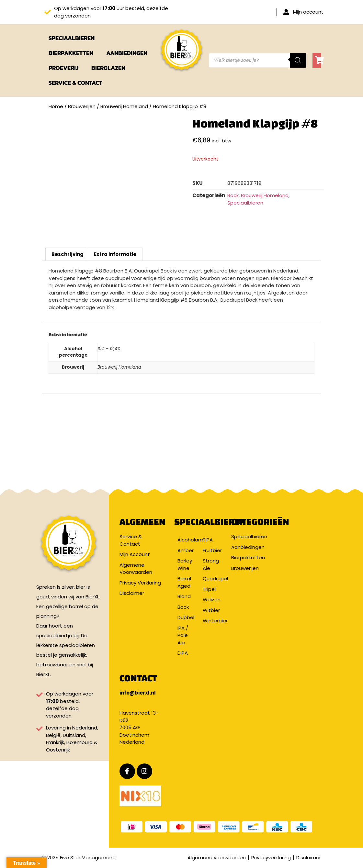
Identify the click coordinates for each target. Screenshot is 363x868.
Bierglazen (108, 68)
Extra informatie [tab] (115, 254)
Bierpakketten (71, 53)
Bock (233, 195)
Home (56, 106)
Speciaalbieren (72, 38)
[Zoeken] (298, 60)
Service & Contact (75, 83)
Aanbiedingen (127, 53)
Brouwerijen (82, 106)
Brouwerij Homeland (124, 106)
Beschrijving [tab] (68, 254)
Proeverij (63, 68)
